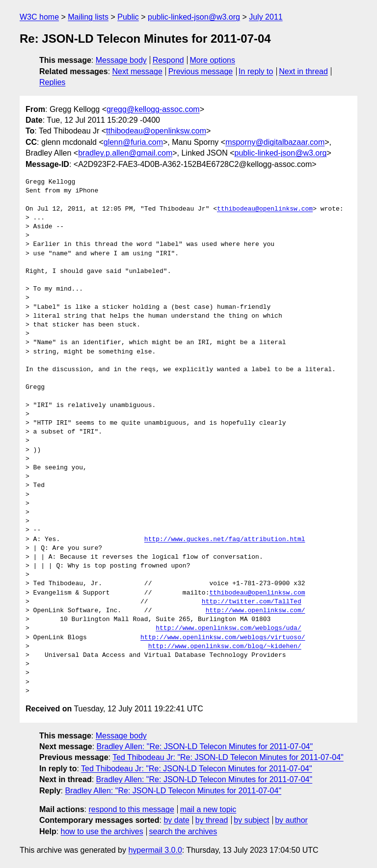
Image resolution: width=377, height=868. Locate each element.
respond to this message (131, 809)
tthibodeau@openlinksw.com (156, 131)
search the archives (183, 831)
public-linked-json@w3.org (194, 17)
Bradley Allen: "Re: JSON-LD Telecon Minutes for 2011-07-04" (205, 746)
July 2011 (266, 17)
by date (176, 820)
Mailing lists (88, 17)
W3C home (39, 17)
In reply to (256, 71)
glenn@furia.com (133, 142)
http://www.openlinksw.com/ (256, 611)
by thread (212, 820)
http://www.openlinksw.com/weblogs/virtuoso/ (223, 638)
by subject (251, 820)
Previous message (201, 71)
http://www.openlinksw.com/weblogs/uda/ (228, 628)
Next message (137, 71)
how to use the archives (102, 831)
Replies (52, 82)
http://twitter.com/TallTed (252, 602)
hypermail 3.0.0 (155, 850)
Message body (121, 60)
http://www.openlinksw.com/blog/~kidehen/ (225, 647)
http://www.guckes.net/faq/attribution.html (225, 540)
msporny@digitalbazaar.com (275, 142)
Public (128, 17)
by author (291, 820)
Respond (168, 60)
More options (213, 60)
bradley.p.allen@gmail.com (125, 153)
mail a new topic (208, 809)
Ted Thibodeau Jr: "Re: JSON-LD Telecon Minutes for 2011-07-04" (228, 757)
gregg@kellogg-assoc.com (153, 109)
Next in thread (303, 71)
